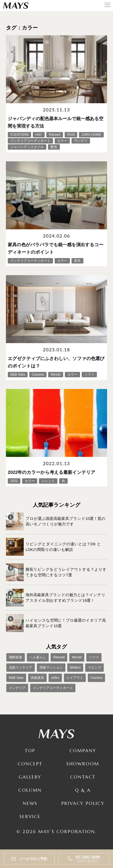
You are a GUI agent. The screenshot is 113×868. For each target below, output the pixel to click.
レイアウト (75, 678)
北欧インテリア (21, 667)
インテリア (17, 688)
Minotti (77, 657)
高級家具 (37, 678)
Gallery (30, 777)
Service (30, 817)
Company (83, 751)
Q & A (83, 790)
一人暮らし (38, 657)
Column (30, 790)
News (30, 803)
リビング (94, 667)
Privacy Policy (83, 803)
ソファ (94, 657)
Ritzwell (59, 657)
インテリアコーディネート (53, 688)
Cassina (96, 678)
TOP (30, 751)
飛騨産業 (16, 657)
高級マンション (51, 667)
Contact (83, 777)
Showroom (83, 764)
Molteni (75, 667)
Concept (30, 764)
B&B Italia (16, 678)
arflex (55, 678)
